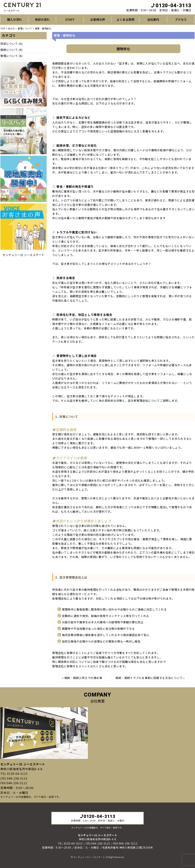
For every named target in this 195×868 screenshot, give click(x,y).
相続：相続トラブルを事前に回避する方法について (149, 678)
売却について (9, 44)
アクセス (181, 19)
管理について (9, 56)
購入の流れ (14, 19)
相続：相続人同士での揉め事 (83, 678)
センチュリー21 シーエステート (23, 255)
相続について (9, 50)
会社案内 (153, 19)
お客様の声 (98, 19)
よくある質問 (125, 19)
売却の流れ (42, 19)
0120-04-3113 (171, 6)
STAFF (70, 19)
